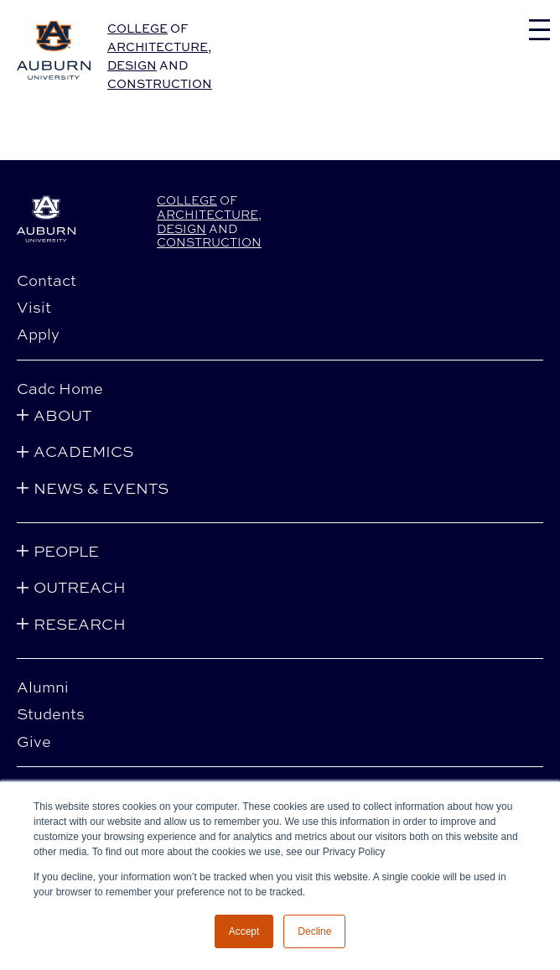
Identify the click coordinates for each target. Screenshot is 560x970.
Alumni (43, 687)
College (137, 28)
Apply (38, 334)
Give (34, 741)
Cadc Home (60, 388)
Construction (160, 83)
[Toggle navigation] (539, 30)
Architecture (158, 47)
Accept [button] (244, 931)
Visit (34, 307)
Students (51, 713)
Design (132, 65)
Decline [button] (314, 931)
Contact (47, 280)
